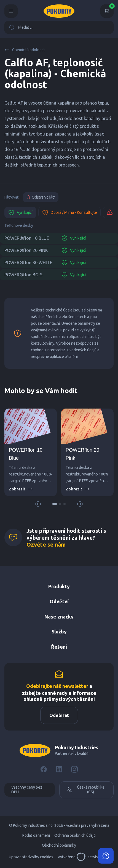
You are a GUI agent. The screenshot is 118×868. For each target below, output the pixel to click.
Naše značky (59, 617)
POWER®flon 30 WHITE (28, 263)
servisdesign (93, 857)
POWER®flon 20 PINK (26, 250)
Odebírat (59, 715)
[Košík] (107, 11)
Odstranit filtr (41, 197)
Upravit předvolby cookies (31, 857)
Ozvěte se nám (46, 545)
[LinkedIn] (59, 769)
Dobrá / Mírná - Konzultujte (69, 212)
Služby (59, 631)
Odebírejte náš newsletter (57, 686)
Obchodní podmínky (59, 845)
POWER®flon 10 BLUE (27, 238)
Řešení (59, 647)
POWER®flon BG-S (23, 275)
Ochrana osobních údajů (75, 835)
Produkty (59, 586)
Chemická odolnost (25, 50)
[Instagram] (74, 769)
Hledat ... (21, 27)
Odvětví (59, 601)
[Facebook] (44, 769)
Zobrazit (21, 489)
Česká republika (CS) (85, 790)
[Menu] (11, 11)
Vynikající (20, 212)
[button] (55, 504)
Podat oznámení (36, 835)
